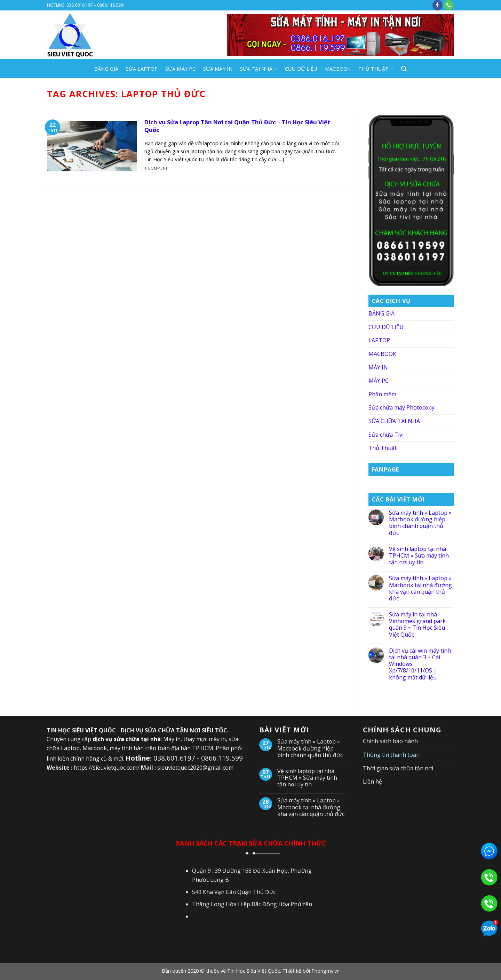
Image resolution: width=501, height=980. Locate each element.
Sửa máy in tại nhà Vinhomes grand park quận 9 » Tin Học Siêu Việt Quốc (417, 625)
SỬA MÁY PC (180, 69)
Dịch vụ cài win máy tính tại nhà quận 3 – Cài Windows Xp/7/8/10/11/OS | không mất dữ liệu (420, 664)
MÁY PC (379, 381)
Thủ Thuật (376, 69)
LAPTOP (379, 340)
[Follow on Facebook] (438, 5)
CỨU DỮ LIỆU (301, 69)
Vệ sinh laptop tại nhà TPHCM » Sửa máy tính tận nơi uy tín (419, 556)
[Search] (404, 69)
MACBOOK (338, 69)
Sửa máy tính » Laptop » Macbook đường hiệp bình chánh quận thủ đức (420, 523)
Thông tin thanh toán (391, 755)
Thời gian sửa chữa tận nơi (398, 768)
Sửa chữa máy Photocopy (401, 407)
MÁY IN (378, 367)
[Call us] (449, 5)
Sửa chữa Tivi (386, 435)
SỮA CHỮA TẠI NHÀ (394, 421)
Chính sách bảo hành (390, 741)
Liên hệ (372, 781)
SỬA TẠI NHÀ (259, 69)
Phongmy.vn (325, 971)
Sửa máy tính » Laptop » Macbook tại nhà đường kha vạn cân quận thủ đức (420, 588)
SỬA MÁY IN (218, 69)
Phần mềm (382, 394)
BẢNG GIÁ (106, 69)
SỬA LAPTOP (142, 69)
